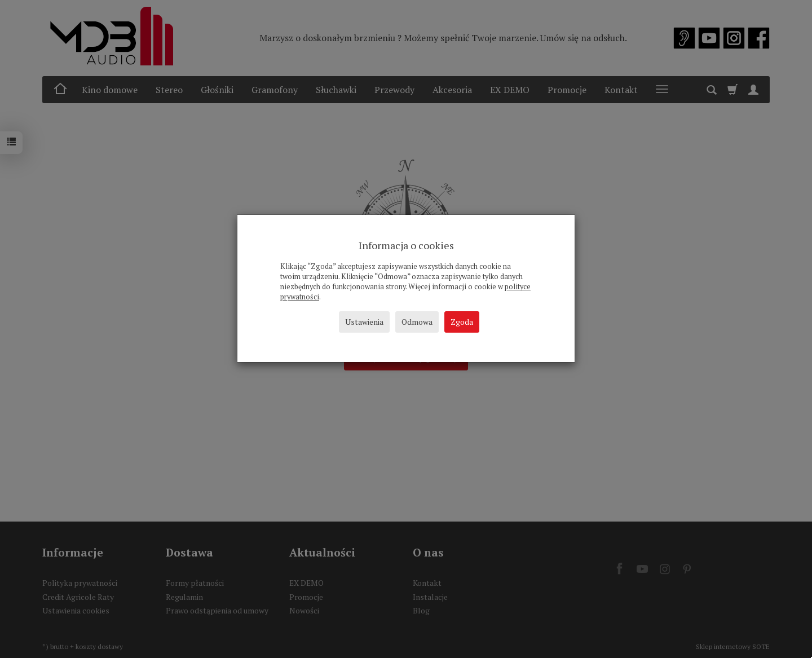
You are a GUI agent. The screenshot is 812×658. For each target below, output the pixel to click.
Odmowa (417, 322)
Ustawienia (364, 322)
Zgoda (462, 322)
